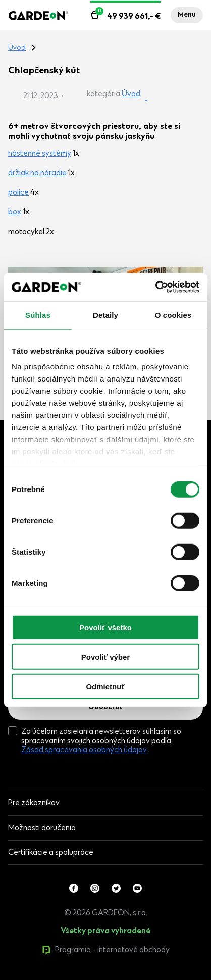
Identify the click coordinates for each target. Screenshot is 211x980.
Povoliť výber (105, 657)
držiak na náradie (37, 173)
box (15, 212)
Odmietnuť (105, 686)
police (18, 193)
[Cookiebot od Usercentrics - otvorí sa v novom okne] (155, 287)
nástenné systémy (40, 154)
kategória (103, 94)
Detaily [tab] (105, 315)
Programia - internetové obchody (106, 950)
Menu (187, 15)
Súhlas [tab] (38, 315)
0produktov (84, 975)
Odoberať (105, 707)
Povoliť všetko (105, 627)
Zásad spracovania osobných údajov (84, 750)
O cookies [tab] (173, 315)
